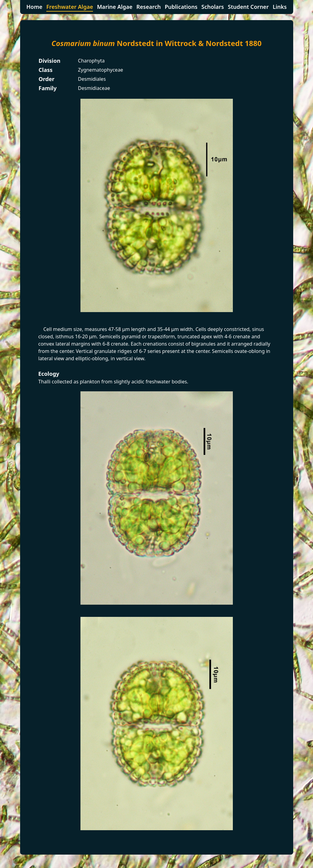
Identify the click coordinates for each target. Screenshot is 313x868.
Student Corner (248, 7)
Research (148, 7)
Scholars (213, 7)
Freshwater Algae (70, 7)
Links (280, 7)
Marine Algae (115, 7)
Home (34, 7)
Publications (181, 7)
